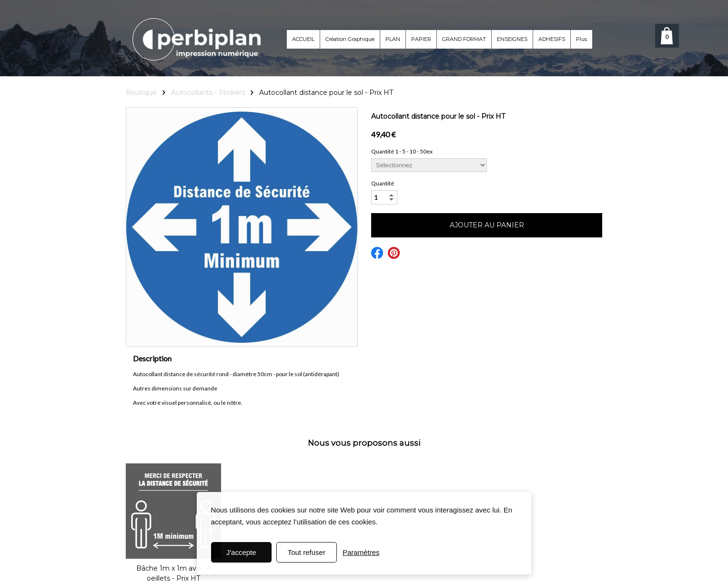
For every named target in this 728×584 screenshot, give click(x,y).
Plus (581, 39)
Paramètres (361, 552)
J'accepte (241, 552)
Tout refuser (307, 552)
